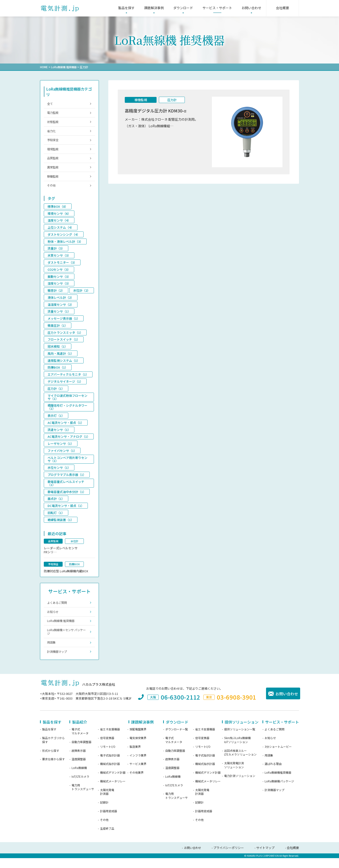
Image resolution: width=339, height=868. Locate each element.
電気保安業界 (138, 748)
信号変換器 (107, 748)
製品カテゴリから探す (53, 750)
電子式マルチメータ (80, 741)
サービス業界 (138, 774)
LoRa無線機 (79, 778)
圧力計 (172, 100)
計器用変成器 (109, 821)
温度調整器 (79, 769)
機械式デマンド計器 (113, 782)
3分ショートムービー (278, 757)
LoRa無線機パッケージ (279, 791)
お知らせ (53, 619)
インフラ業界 (138, 765)
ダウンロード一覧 (177, 739)
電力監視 (53, 113)
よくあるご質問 (58, 610)
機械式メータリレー (113, 791)
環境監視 (53, 152)
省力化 (52, 133)
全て (50, 104)
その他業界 (137, 782)
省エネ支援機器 (110, 739)
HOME (44, 67)
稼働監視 (141, 100)
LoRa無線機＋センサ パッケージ (67, 640)
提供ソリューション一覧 (240, 739)
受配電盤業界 (138, 739)
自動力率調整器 (81, 752)
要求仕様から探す (53, 769)
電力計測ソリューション (240, 786)
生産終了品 (107, 838)
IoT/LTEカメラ (80, 786)
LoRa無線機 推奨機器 (65, 67)
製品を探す (49, 739)
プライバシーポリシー (229, 858)
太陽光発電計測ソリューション (234, 775)
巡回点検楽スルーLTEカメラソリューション (240, 762)
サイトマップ (265, 858)
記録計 (104, 812)
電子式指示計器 (110, 765)
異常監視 (53, 171)
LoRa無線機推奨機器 (278, 782)
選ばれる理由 (273, 774)
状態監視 (53, 123)
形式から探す (51, 760)
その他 (52, 190)
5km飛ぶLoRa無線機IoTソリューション (237, 750)
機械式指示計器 (110, 774)
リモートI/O (108, 757)
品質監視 (53, 161)
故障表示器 (79, 760)
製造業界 (135, 757)
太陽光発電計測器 (107, 802)
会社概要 (293, 858)
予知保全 (53, 142)
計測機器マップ (58, 661)
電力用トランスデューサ (83, 797)
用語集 (52, 652)
